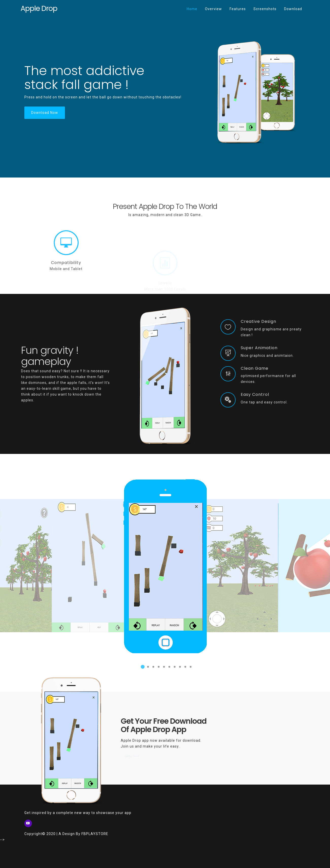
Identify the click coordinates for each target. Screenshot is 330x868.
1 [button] (142, 668)
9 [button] (184, 668)
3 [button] (152, 668)
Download (293, 9)
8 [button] (179, 668)
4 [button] (158, 668)
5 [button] (163, 668)
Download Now (45, 113)
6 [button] (168, 668)
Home (194, 5)
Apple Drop (39, 8)
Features (238, 9)
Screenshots (265, 9)
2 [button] (147, 668)
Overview (213, 9)
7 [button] (174, 668)
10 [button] (190, 668)
